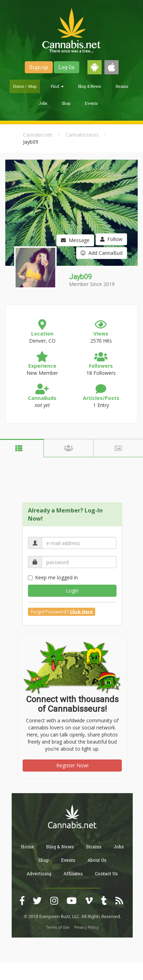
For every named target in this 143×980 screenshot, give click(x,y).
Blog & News (90, 86)
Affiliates (73, 873)
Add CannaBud (102, 253)
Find (57, 86)
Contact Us (106, 873)
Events (91, 103)
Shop (66, 103)
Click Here (81, 611)
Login (72, 591)
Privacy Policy (86, 927)
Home (27, 847)
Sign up (39, 67)
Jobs (43, 103)
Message (75, 240)
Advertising (39, 873)
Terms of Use (58, 927)
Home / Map (25, 86)
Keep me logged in (53, 577)
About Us (97, 860)
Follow (111, 239)
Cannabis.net (38, 135)
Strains (122, 86)
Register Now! (72, 765)
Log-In (67, 67)
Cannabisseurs (82, 135)
